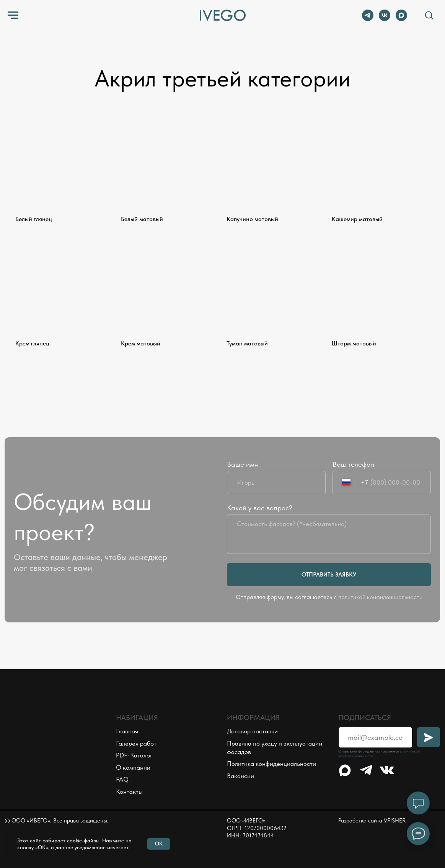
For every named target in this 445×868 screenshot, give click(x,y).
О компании (133, 767)
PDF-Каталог (134, 755)
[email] (375, 737)
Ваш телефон (353, 464)
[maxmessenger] (401, 19)
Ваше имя (242, 464)
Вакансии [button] (240, 776)
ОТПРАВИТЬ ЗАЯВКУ (329, 575)
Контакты (129, 791)
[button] (429, 15)
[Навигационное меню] (13, 15)
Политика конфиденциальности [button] (271, 764)
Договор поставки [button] (252, 731)
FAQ (122, 779)
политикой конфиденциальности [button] (380, 597)
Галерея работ (136, 743)
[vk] (385, 19)
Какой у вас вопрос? (260, 508)
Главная (127, 731)
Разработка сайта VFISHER (372, 821)
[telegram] (368, 19)
